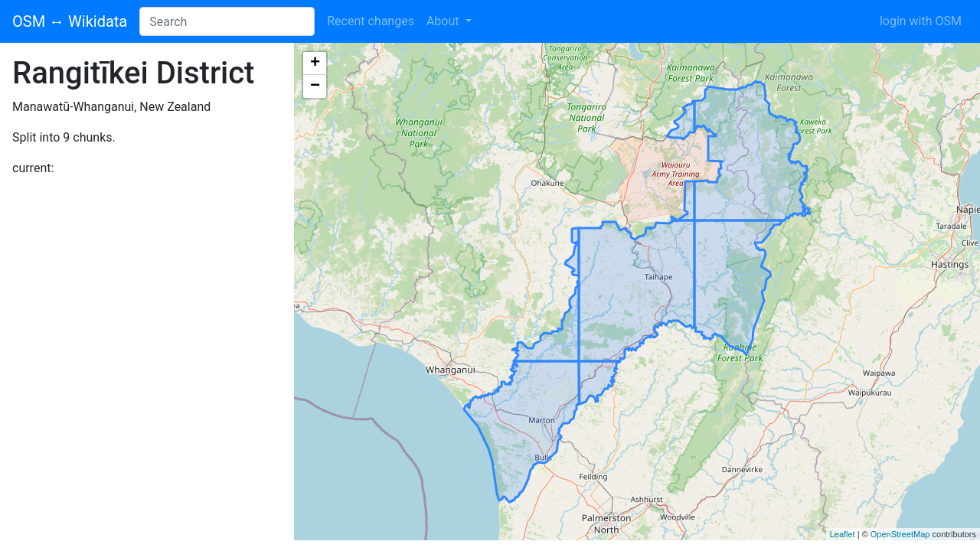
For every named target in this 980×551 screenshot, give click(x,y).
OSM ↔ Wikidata (70, 21)
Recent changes (371, 21)
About (444, 21)
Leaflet (843, 534)
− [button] (315, 86)
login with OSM (921, 21)
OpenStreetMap (900, 534)
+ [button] (315, 64)
